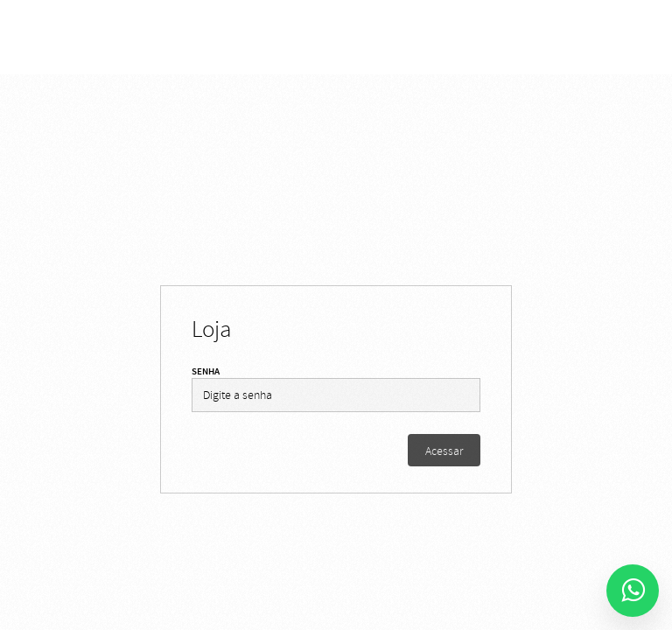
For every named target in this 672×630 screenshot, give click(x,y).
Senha (206, 371)
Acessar (444, 451)
